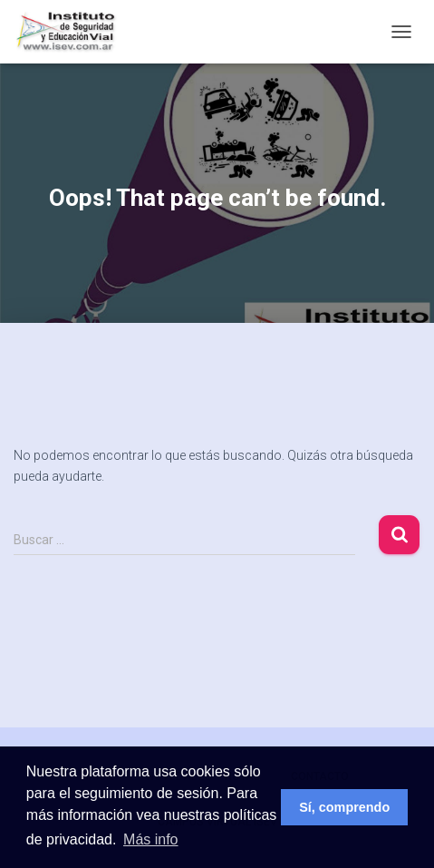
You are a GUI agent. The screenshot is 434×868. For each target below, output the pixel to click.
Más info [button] (150, 839)
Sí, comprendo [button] (344, 807)
